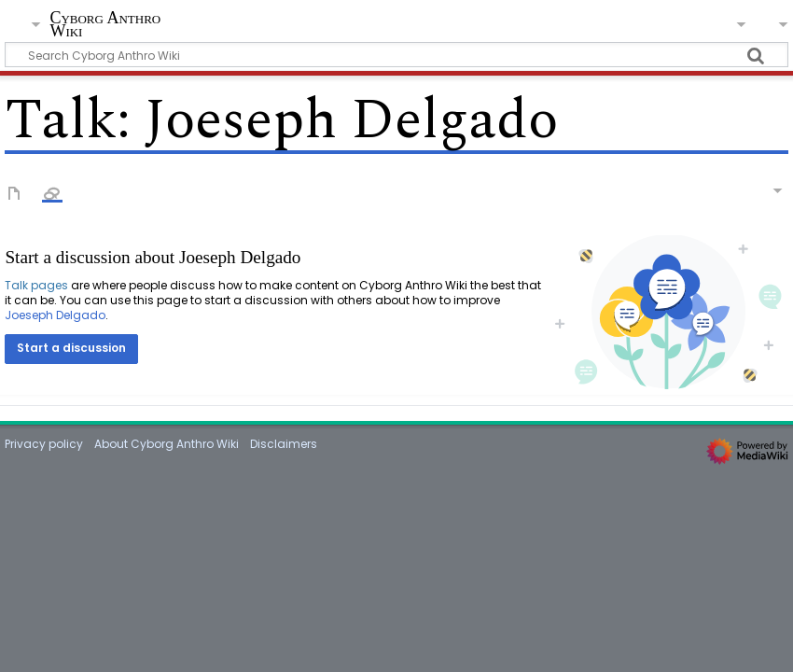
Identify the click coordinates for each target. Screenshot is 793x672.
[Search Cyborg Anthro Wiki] (396, 55)
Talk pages (36, 285)
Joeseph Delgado (55, 315)
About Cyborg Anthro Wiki (167, 444)
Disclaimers (284, 444)
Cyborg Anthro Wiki (105, 25)
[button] (71, 349)
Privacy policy (44, 444)
